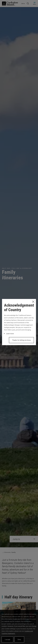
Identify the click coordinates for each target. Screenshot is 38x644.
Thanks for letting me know (21, 340)
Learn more (10, 334)
